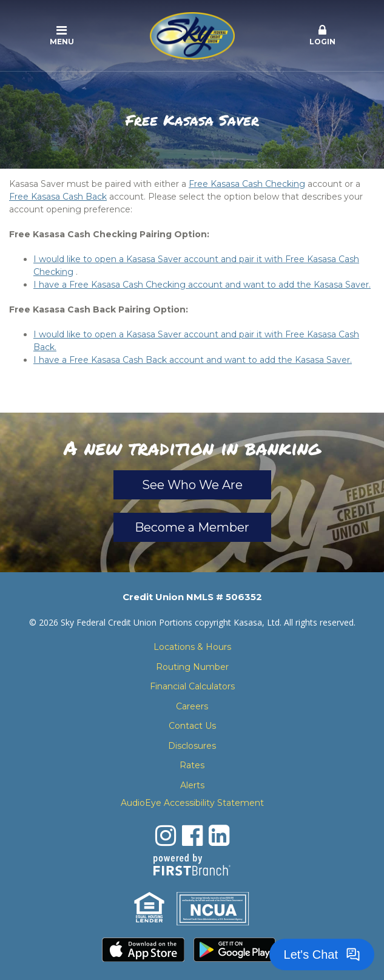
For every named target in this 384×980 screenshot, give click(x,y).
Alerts (192, 785)
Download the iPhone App (143, 950)
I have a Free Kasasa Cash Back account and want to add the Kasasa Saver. (193, 360)
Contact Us (192, 726)
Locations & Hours (192, 647)
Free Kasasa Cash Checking (247, 184)
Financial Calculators (192, 686)
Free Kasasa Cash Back (58, 197)
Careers (192, 706)
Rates (192, 765)
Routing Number (192, 667)
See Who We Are (192, 485)
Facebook (192, 836)
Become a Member (192, 527)
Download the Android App (235, 950)
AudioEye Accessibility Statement (192, 803)
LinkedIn (219, 836)
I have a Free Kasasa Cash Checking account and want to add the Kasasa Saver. (202, 285)
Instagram (166, 836)
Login (322, 35)
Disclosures (192, 746)
